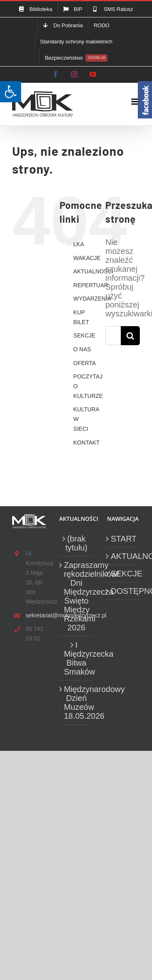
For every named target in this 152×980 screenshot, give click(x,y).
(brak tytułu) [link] (76, 543)
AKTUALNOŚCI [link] (93, 271)
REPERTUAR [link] (91, 285)
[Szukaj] (130, 336)
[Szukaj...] (113, 336)
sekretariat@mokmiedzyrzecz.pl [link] (36, 615)
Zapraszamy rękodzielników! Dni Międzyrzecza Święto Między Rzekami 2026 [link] (77, 596)
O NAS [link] (82, 349)
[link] (11, 92)
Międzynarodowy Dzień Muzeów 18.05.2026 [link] (77, 703)
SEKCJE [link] (84, 335)
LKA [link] (79, 244)
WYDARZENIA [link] (92, 299)
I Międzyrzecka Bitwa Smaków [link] (77, 658)
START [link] (123, 539)
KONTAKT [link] (87, 443)
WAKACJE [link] (87, 258)
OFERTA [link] (85, 363)
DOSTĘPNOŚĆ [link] (123, 591)
